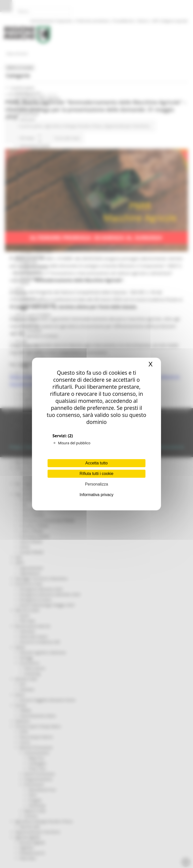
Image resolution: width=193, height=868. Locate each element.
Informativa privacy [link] (96, 495)
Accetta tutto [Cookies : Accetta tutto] (96, 463)
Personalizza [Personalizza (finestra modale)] (97, 484)
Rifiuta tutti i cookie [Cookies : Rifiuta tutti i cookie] (96, 474)
